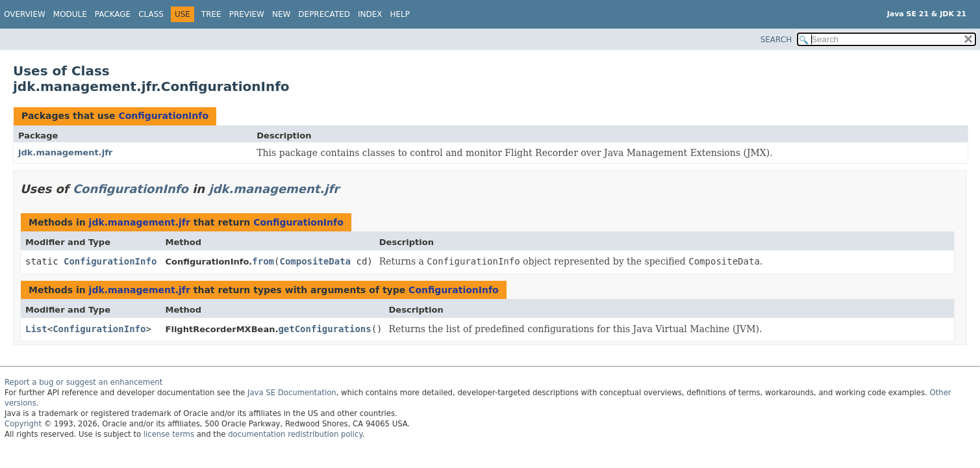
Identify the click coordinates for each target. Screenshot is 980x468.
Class (151, 14)
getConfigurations (324, 329)
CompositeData (315, 261)
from (263, 261)
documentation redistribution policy (295, 434)
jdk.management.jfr (65, 152)
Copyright (23, 424)
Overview (25, 14)
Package (113, 14)
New (281, 14)
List (36, 329)
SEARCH (776, 40)
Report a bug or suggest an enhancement (83, 382)
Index (370, 14)
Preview (247, 14)
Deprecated (324, 14)
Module (70, 14)
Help (400, 14)
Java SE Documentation (292, 393)
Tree (211, 14)
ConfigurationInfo (163, 116)
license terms (169, 434)
